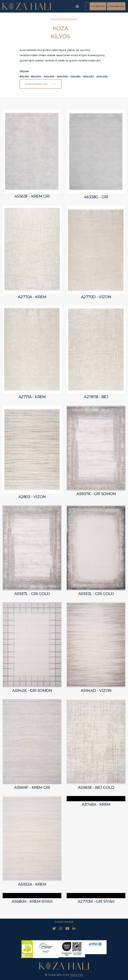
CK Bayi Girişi (98, 6)
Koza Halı (77, 969)
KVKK (26, 977)
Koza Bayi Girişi (116, 6)
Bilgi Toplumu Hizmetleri (50, 977)
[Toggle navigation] (77, 6)
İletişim (76, 977)
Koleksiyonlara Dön (41, 84)
